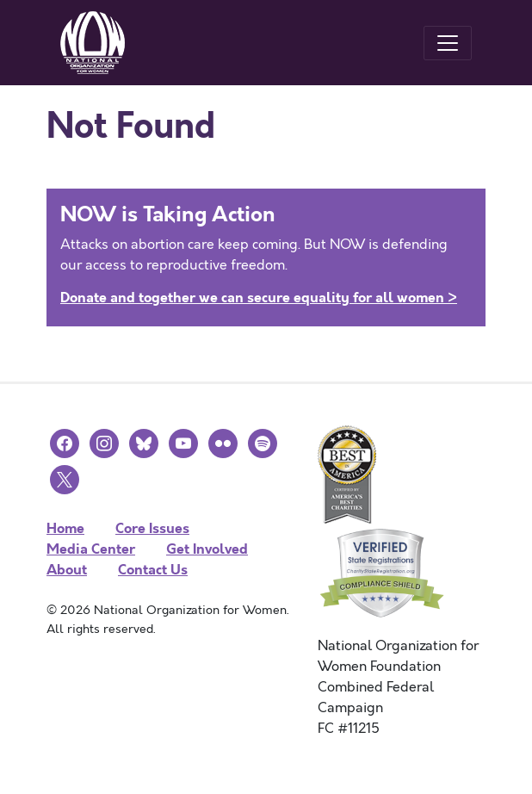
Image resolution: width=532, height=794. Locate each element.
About (67, 570)
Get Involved (207, 549)
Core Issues (152, 528)
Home (65, 528)
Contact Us (153, 570)
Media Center (91, 549)
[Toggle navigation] (448, 43)
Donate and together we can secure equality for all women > (259, 298)
